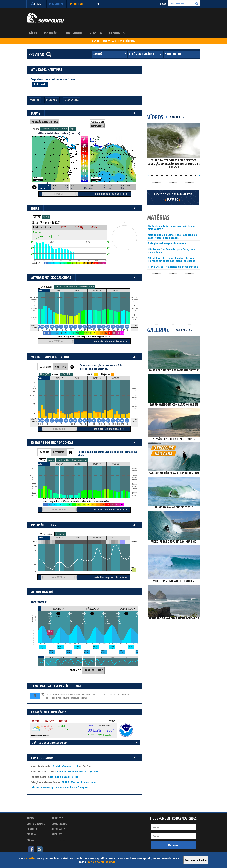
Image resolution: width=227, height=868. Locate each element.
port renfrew (38, 602)
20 (134, 400)
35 (134, 386)
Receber (174, 845)
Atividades (117, 33)
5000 (34, 475)
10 (134, 409)
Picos (30, 840)
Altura (36, 129)
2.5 (34, 302)
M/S (63, 374)
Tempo (64, 129)
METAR (65, 782)
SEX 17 (59, 538)
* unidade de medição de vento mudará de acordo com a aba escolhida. (101, 367)
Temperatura (47, 534)
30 (134, 391)
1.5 (34, 311)
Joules (34, 495)
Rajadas (106, 374)
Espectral (52, 100)
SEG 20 (116, 538)
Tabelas (35, 100)
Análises (57, 834)
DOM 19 (97, 538)
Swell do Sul (70, 287)
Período (46, 129)
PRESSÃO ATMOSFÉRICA (45, 122)
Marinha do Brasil (60, 777)
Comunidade (73, 33)
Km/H (55, 374)
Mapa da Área (72, 100)
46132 (37, 217)
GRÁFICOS (75, 670)
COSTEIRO (45, 367)
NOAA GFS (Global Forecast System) (77, 771)
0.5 (34, 319)
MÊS (100, 670)
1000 (34, 493)
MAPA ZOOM (97, 122)
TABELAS (89, 670)
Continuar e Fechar (196, 860)
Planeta (96, 33)
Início (33, 33)
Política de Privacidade (101, 862)
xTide (75, 777)
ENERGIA (44, 452)
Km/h (134, 407)
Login (36, 4)
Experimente (59, 840)
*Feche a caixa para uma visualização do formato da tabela (107, 453)
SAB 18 (78, 538)
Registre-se (56, 4)
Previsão (51, 33)
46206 (46, 217)
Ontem (41, 538)
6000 (34, 471)
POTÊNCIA (59, 452)
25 (134, 395)
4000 (34, 480)
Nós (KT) (45, 374)
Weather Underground (84, 782)
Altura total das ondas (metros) (59, 133)
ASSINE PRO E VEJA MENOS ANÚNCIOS (114, 41)
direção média (135, 420)
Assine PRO (76, 4)
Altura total (47, 287)
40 (134, 382)
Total (43, 460)
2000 (34, 489)
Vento (55, 129)
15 (134, 404)
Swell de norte (87, 287)
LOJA (96, 4)
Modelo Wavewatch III (66, 766)
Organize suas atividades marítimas (53, 79)
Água (73, 129)
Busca (163, 4)
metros (34, 318)
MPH (70, 374)
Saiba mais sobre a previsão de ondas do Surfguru (59, 787)
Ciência (31, 834)
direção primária (34, 326)
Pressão (60, 534)
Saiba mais (40, 84)
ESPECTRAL (97, 125)
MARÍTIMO (60, 367)
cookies (31, 858)
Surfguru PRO (36, 824)
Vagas (58, 287)
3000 (34, 484)
